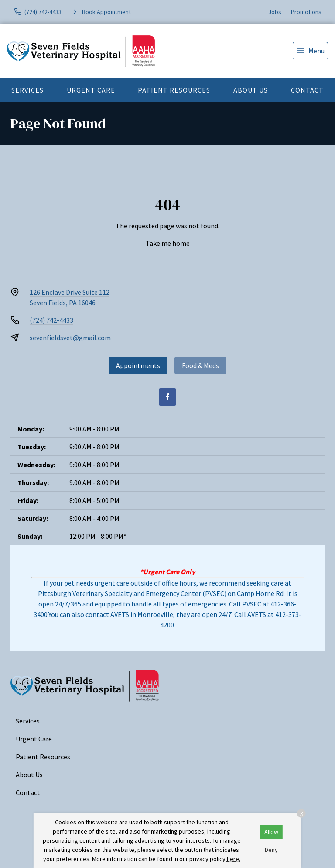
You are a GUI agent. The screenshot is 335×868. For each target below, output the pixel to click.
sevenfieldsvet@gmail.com (70, 338)
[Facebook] (167, 397)
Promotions (306, 12)
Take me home (168, 243)
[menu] (310, 51)
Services (27, 90)
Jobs (275, 12)
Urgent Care (91, 90)
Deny (271, 850)
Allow (271, 832)
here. (234, 859)
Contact (307, 90)
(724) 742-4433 (51, 320)
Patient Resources (174, 90)
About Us (251, 90)
